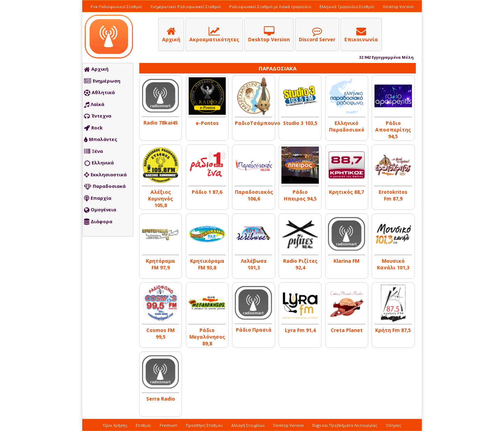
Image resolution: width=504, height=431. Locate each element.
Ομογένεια (100, 210)
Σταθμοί (143, 425)
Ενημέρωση (102, 81)
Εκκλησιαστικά (105, 175)
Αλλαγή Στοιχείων (248, 425)
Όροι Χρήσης (115, 425)
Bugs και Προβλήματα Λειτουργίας (345, 425)
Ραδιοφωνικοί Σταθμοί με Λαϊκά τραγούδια (270, 6)
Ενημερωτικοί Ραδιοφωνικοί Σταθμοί (186, 6)
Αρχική (96, 69)
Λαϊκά (94, 105)
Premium (169, 425)
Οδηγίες (393, 425)
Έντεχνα (98, 116)
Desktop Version (398, 6)
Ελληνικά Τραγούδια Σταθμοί (347, 6)
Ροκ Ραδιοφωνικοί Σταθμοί (116, 6)
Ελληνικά (99, 163)
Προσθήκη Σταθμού (204, 425)
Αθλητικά (99, 93)
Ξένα (93, 151)
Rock (93, 128)
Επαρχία (98, 198)
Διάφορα (98, 222)
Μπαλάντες (101, 140)
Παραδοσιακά (105, 186)
